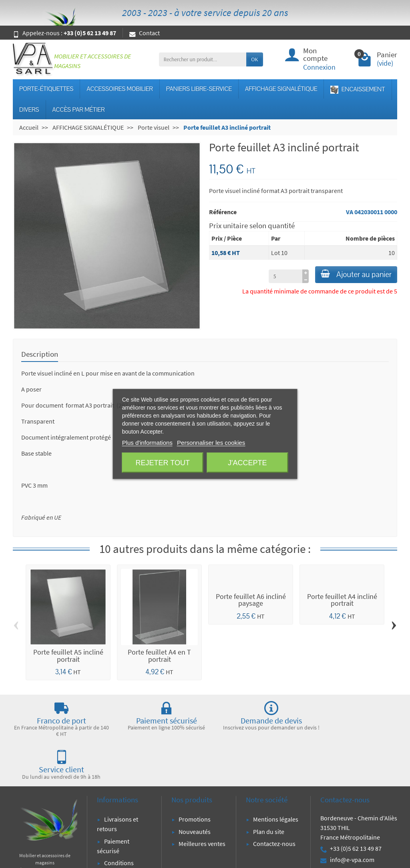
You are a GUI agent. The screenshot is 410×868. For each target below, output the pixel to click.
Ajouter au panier (351, 276)
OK (254, 59)
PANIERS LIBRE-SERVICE (199, 89)
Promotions (195, 777)
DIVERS (29, 110)
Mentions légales (276, 777)
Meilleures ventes (202, 801)
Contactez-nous (274, 801)
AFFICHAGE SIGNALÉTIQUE (281, 89)
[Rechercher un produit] (203, 59)
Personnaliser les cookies (211, 443)
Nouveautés (195, 789)
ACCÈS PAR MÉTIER (79, 110)
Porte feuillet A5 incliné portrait (68, 656)
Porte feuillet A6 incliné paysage (251, 600)
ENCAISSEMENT (358, 89)
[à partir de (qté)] (275, 278)
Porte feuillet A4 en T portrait (159, 656)
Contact (145, 33)
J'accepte (247, 463)
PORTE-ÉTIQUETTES (46, 89)
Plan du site (269, 789)
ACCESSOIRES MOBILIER (120, 89)
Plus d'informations (147, 443)
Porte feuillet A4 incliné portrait (342, 600)
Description (40, 354)
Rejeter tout (163, 463)
